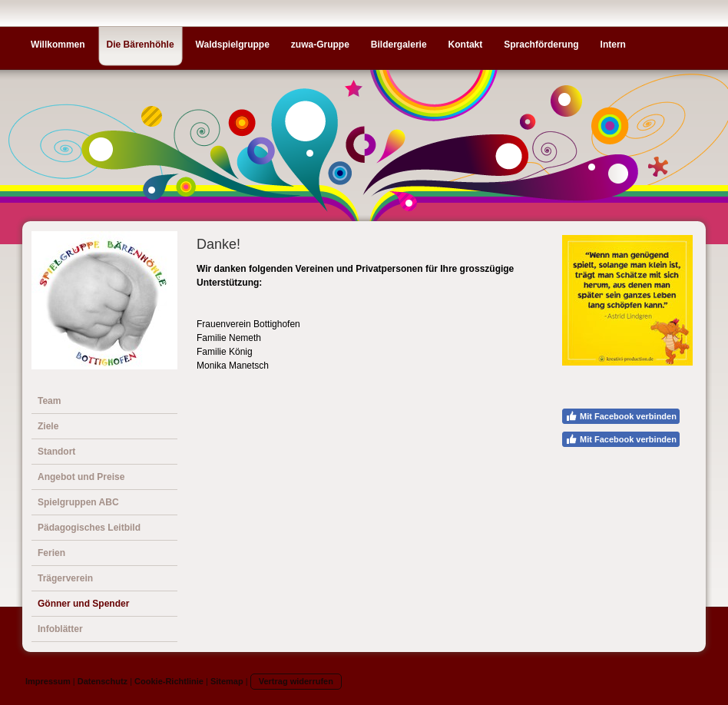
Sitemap (227, 681)
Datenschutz (103, 681)
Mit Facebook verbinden (621, 416)
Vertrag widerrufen (296, 681)
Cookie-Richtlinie (169, 681)
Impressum (48, 681)
